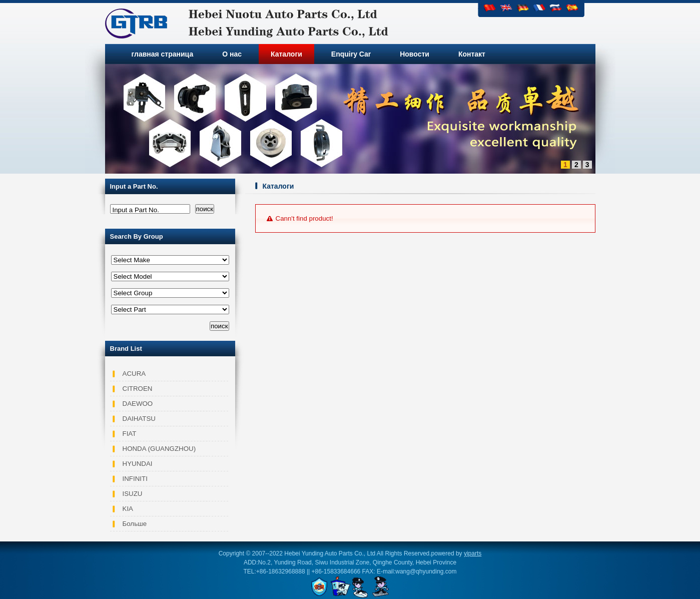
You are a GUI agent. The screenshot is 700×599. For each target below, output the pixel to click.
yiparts (473, 553)
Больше (135, 524)
